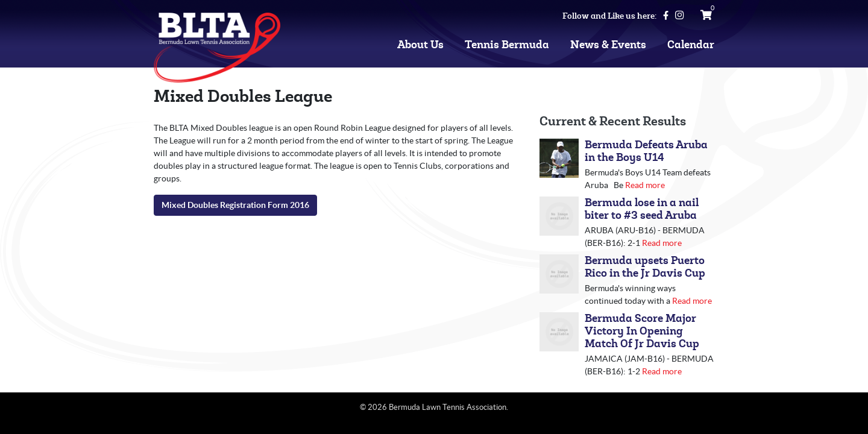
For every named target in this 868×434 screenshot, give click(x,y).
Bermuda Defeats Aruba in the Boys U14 (646, 151)
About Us (420, 45)
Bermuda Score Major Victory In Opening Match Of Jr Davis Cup (642, 331)
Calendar (691, 45)
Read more (645, 185)
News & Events (608, 45)
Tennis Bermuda (507, 45)
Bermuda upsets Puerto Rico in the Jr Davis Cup (645, 267)
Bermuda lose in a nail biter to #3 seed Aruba (642, 209)
